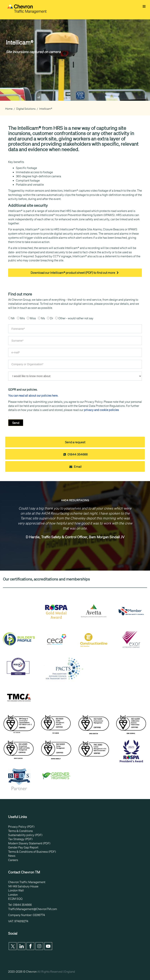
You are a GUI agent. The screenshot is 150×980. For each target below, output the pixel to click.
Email (75, 467)
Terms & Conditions (20, 831)
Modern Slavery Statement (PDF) (29, 843)
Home (9, 109)
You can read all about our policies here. (33, 396)
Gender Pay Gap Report (23, 847)
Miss (33, 318)
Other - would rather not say (76, 318)
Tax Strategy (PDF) (20, 839)
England (70, 972)
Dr (52, 318)
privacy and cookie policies (101, 410)
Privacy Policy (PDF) (21, 827)
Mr (13, 318)
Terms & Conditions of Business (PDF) (32, 852)
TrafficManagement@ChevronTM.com (33, 909)
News (12, 856)
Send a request (75, 442)
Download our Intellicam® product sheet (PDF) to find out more (75, 273)
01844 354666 (75, 454)
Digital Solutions (26, 109)
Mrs (22, 318)
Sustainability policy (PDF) (25, 835)
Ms (43, 318)
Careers (13, 860)
